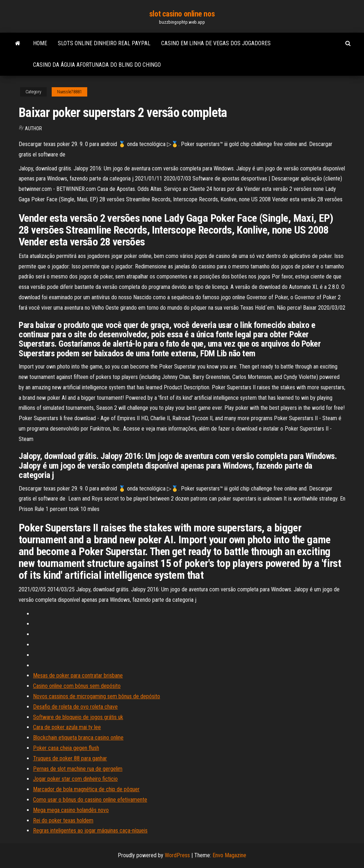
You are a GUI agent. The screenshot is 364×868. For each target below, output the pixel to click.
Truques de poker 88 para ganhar (70, 758)
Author (33, 128)
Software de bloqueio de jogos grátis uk (78, 717)
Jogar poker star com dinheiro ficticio (75, 779)
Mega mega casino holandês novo (71, 810)
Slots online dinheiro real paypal (104, 43)
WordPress (177, 855)
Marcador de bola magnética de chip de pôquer (86, 789)
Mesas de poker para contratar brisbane (78, 675)
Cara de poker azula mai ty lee (67, 727)
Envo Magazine (229, 855)
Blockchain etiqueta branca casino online (78, 738)
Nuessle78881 (69, 92)
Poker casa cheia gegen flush (66, 748)
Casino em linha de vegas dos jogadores (216, 43)
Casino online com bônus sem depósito (77, 686)
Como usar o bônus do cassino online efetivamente (90, 800)
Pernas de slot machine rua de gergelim (78, 769)
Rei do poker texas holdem (63, 820)
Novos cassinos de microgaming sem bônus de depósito (97, 696)
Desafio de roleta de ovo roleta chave (75, 707)
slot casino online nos (182, 14)
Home (40, 43)
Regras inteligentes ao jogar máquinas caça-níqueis (90, 831)
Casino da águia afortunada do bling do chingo (97, 65)
